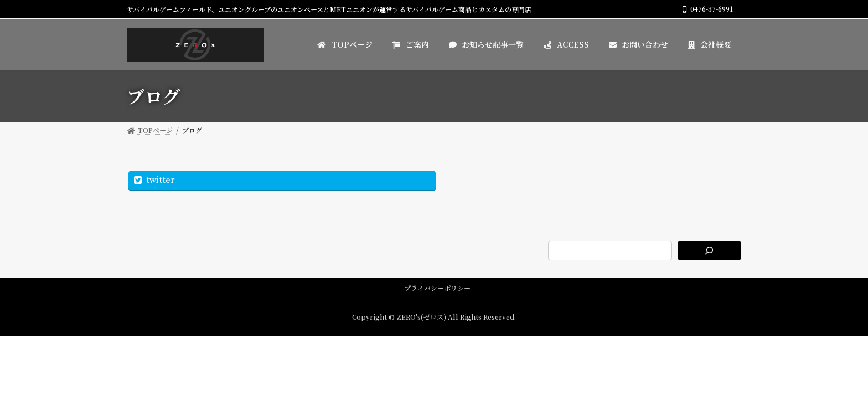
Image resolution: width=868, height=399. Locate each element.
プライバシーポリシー (437, 288)
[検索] (709, 250)
